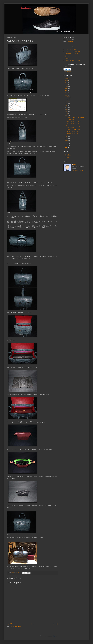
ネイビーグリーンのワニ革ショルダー (75, 118)
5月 (67, 112)
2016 (67, 143)
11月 (68, 99)
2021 (67, 89)
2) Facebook (68, 156)
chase (75, 164)
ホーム (33, 624)
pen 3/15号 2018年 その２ (72, 131)
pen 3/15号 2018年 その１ (72, 134)
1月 (67, 138)
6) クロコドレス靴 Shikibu (71, 49)
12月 (68, 97)
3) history (67, 55)
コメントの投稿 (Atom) (15, 626)
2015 (67, 145)
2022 (67, 87)
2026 (67, 78)
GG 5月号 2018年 (70, 120)
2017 (67, 141)
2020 (67, 91)
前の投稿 (56, 624)
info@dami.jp (70, 41)
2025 (67, 80)
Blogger (55, 636)
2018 (67, 95)
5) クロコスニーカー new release (73, 51)
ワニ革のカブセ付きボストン (73, 129)
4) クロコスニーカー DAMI (71, 53)
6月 (67, 110)
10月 (68, 101)
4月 (67, 114)
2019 (67, 93)
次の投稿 (10, 624)
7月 (67, 107)
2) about (67, 57)
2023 (67, 85)
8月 (67, 105)
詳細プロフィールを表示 (78, 170)
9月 (67, 103)
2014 (67, 147)
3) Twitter (67, 158)
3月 (67, 116)
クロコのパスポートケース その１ (74, 124)
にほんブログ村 (67, 72)
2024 (67, 83)
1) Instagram (68, 154)
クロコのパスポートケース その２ (74, 122)
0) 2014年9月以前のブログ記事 (72, 60)
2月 (67, 136)
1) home (67, 59)
